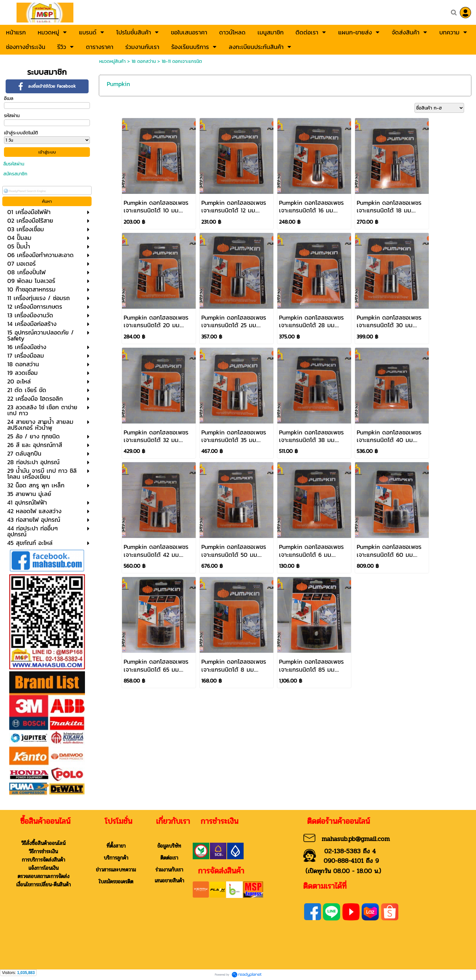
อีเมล (9, 98)
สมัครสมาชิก (15, 174)
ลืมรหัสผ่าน (14, 164)
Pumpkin (118, 84)
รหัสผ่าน (12, 116)
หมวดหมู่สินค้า (112, 61)
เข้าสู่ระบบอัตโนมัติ (21, 133)
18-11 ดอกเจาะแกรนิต (182, 61)
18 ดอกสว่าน (144, 61)
